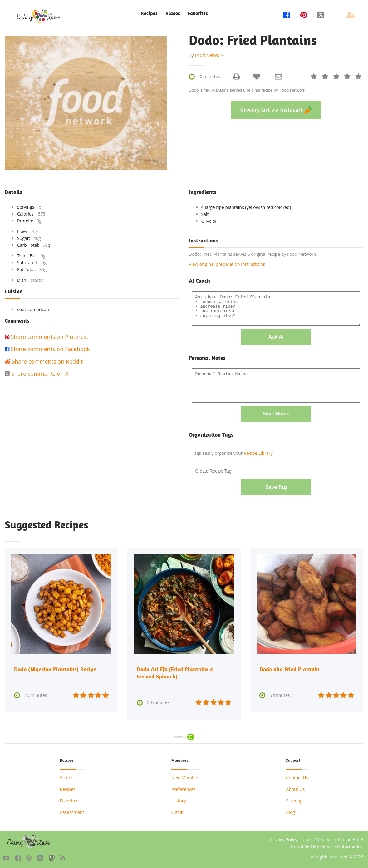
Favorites (198, 13)
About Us (295, 787)
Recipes (149, 13)
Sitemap (294, 798)
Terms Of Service (318, 837)
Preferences (184, 787)
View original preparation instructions (227, 264)
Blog (290, 810)
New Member (185, 775)
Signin (178, 810)
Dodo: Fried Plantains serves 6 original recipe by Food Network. (248, 90)
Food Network (209, 55)
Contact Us (297, 775)
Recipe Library (258, 451)
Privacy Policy (284, 837)
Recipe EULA (351, 837)
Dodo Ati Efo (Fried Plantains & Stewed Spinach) (175, 670)
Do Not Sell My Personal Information (326, 844)
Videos (173, 13)
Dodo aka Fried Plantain (289, 667)
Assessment (72, 810)
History (179, 798)
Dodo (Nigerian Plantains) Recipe (55, 667)
